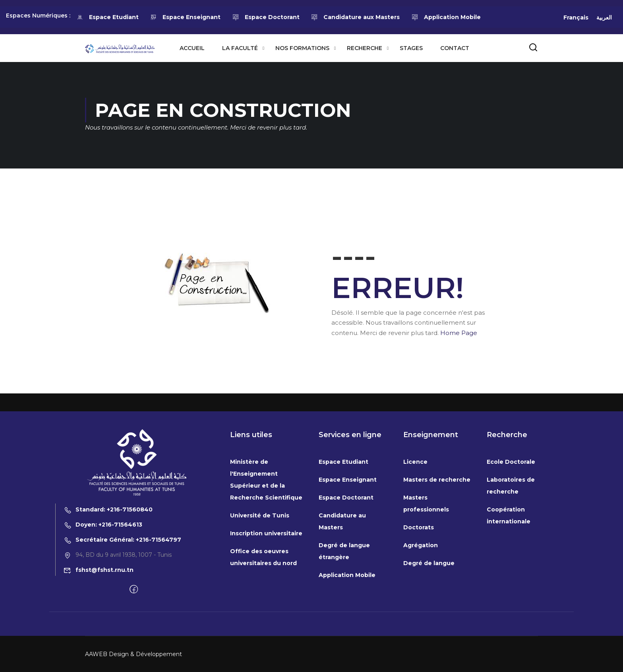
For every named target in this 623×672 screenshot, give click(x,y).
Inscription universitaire (266, 595)
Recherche (365, 48)
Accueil (192, 48)
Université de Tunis (260, 577)
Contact (455, 48)
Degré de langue (429, 625)
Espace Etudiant (107, 17)
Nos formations (302, 48)
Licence (415, 524)
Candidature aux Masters (356, 17)
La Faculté (240, 48)
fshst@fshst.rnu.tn (99, 632)
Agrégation (421, 607)
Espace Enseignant (186, 17)
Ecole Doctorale (511, 524)
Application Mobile (446, 17)
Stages (411, 48)
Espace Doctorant (266, 17)
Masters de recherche (437, 542)
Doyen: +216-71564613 (103, 587)
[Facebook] (134, 652)
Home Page (459, 333)
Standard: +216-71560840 (108, 571)
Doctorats (419, 589)
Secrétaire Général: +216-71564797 (122, 602)
